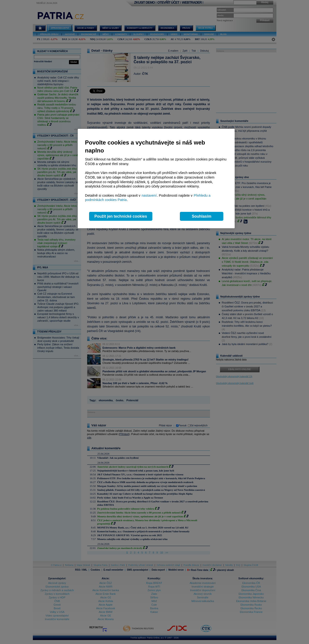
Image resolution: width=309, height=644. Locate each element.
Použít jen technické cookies (121, 216)
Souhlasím (202, 216)
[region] (156, 179)
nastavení (149, 195)
